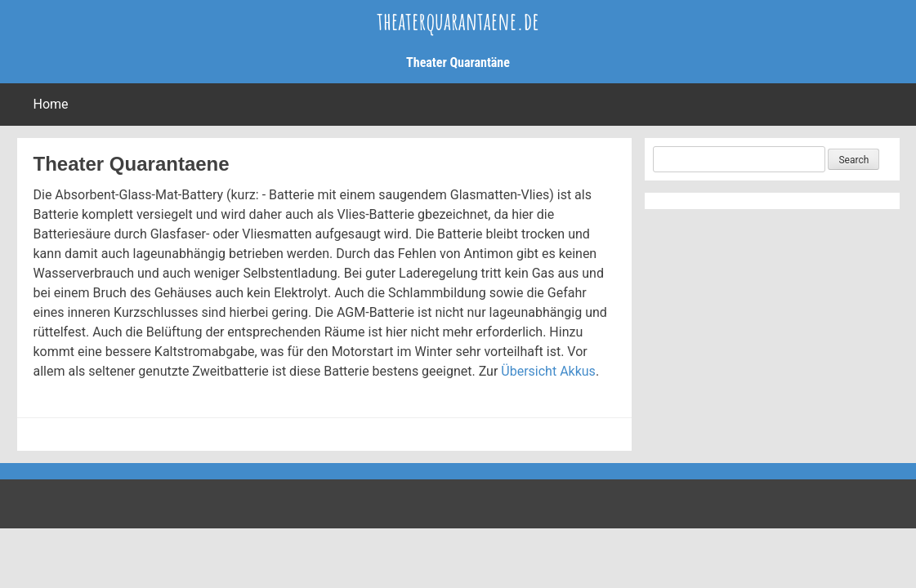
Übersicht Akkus (548, 371)
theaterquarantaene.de (458, 21)
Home (51, 104)
